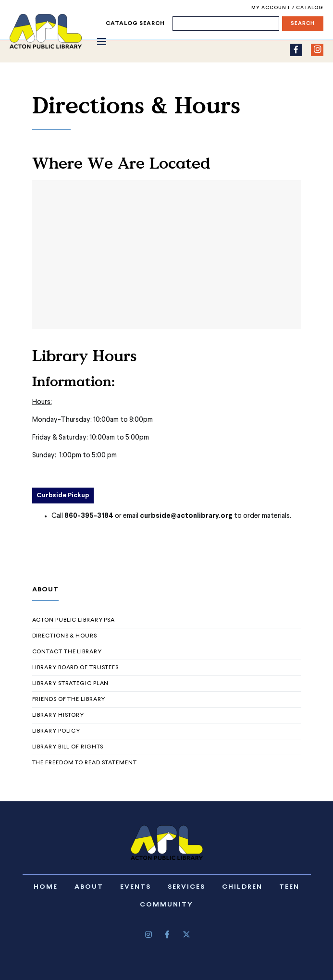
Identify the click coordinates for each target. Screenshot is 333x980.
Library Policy (56, 731)
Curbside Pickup (63, 496)
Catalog (309, 8)
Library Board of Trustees (76, 668)
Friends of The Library (69, 699)
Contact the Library (67, 652)
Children (242, 887)
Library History (58, 715)
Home (46, 887)
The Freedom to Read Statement (85, 763)
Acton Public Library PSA (74, 620)
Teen (289, 887)
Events (136, 887)
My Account (272, 8)
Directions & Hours (65, 636)
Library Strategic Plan (71, 684)
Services (187, 887)
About (89, 887)
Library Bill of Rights (68, 747)
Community (166, 905)
